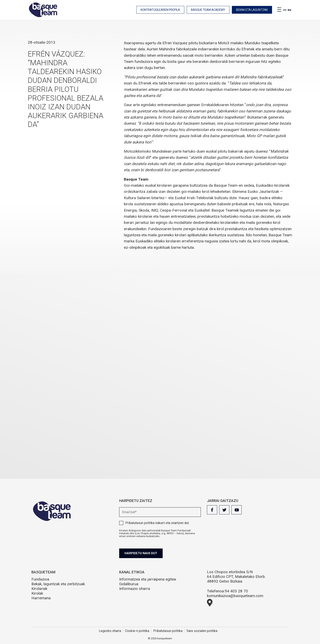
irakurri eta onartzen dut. (157, 523)
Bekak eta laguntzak (252, 10)
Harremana (41, 598)
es (285, 10)
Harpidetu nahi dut (142, 553)
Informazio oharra (135, 589)
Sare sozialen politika (202, 631)
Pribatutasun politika (140, 523)
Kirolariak (39, 589)
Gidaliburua (129, 584)
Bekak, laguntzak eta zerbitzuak (58, 584)
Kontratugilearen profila (160, 10)
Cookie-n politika (137, 631)
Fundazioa (40, 579)
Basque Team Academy (208, 10)
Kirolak (37, 593)
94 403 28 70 (236, 591)
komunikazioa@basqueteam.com (235, 596)
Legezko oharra (110, 631)
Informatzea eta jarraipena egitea (148, 579)
